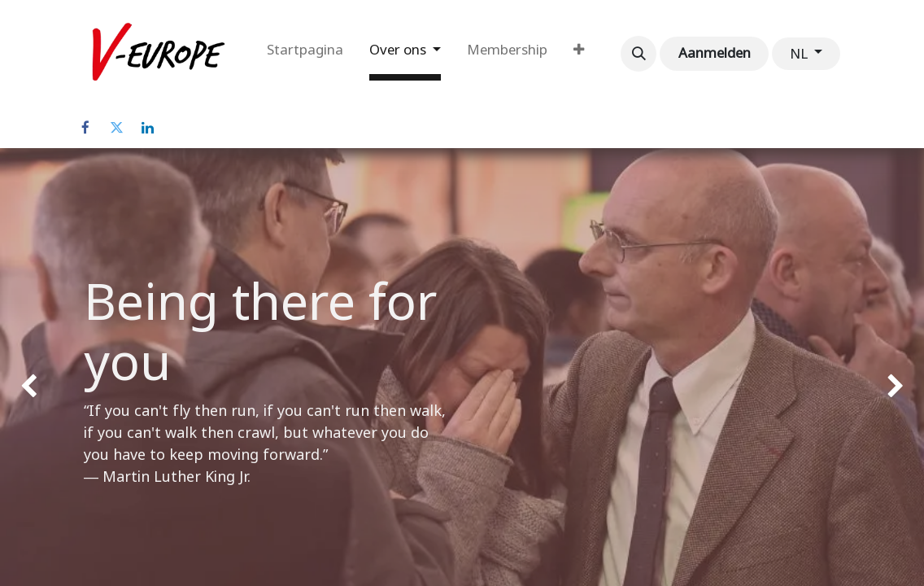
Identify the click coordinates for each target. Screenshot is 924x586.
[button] (639, 54)
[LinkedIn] (147, 128)
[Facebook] (85, 128)
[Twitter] (116, 128)
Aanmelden (715, 53)
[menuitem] (305, 54)
